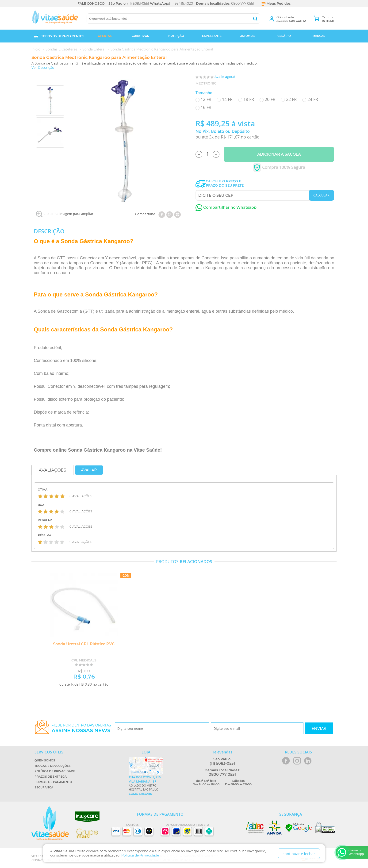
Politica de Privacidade (140, 855)
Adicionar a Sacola (279, 154)
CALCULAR (321, 195)
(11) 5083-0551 (138, 4)
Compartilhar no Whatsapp (226, 207)
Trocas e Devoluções (53, 766)
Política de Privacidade (55, 771)
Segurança (44, 787)
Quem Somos (45, 760)
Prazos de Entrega (51, 777)
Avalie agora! (225, 77)
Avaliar (89, 470)
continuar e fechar (299, 854)
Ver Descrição (43, 68)
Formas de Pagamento (53, 782)
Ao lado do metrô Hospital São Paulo (146, 785)
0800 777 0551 (243, 4)
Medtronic (206, 83)
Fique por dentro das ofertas (81, 728)
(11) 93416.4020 (181, 4)
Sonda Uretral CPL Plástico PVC (82, 644)
